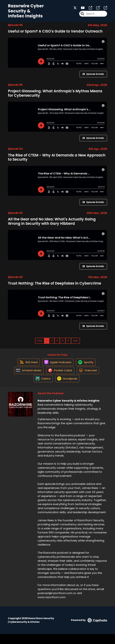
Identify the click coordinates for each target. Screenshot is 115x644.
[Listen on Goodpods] (68, 388)
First (40, 343)
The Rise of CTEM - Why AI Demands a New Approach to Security (57, 159)
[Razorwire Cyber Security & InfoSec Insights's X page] (75, 9)
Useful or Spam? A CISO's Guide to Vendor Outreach (55, 33)
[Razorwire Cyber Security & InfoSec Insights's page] (89, 9)
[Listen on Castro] (42, 388)
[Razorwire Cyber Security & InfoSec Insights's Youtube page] (81, 9)
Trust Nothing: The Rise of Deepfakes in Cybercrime (55, 285)
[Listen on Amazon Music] (27, 377)
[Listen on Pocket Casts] (60, 377)
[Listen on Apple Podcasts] (57, 367)
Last (75, 343)
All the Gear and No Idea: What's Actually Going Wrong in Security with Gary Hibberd (52, 223)
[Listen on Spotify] (87, 367)
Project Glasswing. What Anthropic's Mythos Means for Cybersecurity (55, 95)
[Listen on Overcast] (89, 377)
